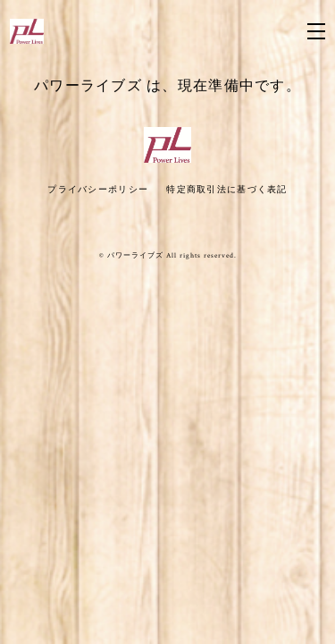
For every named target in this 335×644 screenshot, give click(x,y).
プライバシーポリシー (98, 189)
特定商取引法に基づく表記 (226, 189)
